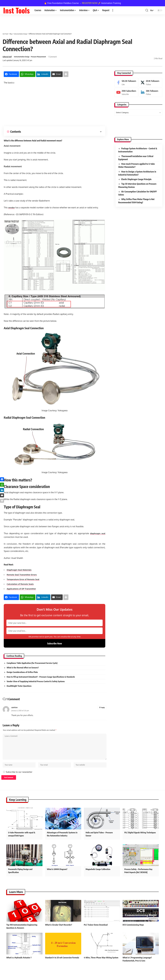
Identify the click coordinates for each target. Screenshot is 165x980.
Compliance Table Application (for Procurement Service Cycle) (34, 666)
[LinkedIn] (151, 92)
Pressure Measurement (46, 57)
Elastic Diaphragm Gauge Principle (136, 179)
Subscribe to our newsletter (19, 778)
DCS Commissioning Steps (134, 932)
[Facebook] (126, 83)
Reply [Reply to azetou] (103, 710)
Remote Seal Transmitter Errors (23, 575)
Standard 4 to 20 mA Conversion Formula (63, 964)
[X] (151, 83)
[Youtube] (126, 92)
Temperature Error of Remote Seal (24, 579)
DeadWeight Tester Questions (20, 689)
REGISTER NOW (90, 3)
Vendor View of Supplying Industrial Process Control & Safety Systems (38, 684)
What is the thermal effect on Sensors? (24, 670)
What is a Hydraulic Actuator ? (20, 964)
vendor (12, 208)
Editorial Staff (8, 57)
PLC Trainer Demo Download (97, 932)
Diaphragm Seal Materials (20, 570)
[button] (113, 10)
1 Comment (62, 57)
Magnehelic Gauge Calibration (99, 876)
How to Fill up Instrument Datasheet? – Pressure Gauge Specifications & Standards (43, 680)
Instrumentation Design (25, 57)
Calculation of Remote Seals (21, 584)
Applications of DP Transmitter (22, 589)
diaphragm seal (97, 533)
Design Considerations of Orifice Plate (23, 675)
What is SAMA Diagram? (58, 876)
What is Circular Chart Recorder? (59, 932)
